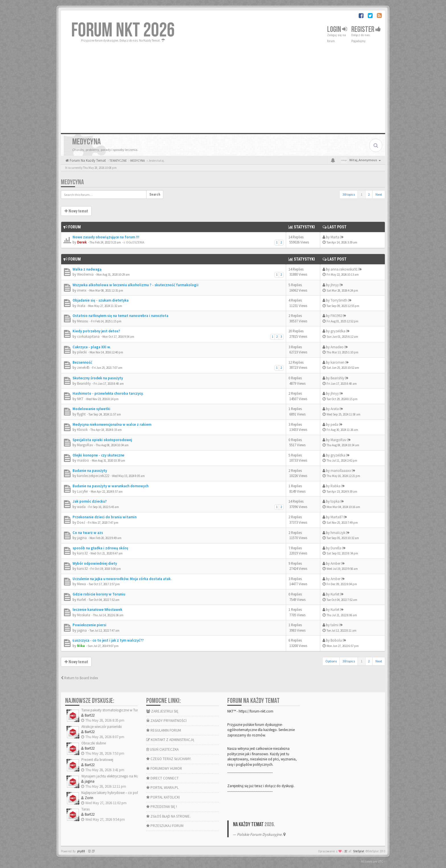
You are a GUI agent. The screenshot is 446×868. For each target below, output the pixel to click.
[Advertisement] (223, 86)
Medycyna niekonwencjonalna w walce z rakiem (112, 424)
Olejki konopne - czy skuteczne (98, 455)
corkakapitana (88, 336)
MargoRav (85, 445)
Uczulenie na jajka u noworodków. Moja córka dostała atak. (122, 579)
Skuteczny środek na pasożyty (98, 378)
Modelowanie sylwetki (91, 409)
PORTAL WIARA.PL (162, 788)
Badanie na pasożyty (90, 471)
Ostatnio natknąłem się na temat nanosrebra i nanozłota (120, 316)
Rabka (335, 486)
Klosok (82, 430)
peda (334, 424)
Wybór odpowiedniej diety (95, 563)
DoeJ (81, 522)
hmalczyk (338, 533)
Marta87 (337, 517)
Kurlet (81, 600)
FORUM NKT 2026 (123, 30)
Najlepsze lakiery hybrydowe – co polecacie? (115, 793)
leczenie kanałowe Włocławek (97, 610)
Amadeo (337, 347)
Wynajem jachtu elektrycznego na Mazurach (115, 776)
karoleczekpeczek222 (93, 476)
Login (337, 29)
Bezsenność (82, 362)
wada (81, 507)
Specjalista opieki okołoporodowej (102, 440)
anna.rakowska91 (344, 269)
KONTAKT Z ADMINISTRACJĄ (170, 740)
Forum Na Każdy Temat (87, 160)
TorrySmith (339, 300)
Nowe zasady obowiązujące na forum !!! (106, 237)
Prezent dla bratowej (97, 760)
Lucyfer (82, 491)
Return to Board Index (80, 678)
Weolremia (85, 274)
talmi (334, 625)
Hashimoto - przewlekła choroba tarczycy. (108, 393)
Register (366, 29)
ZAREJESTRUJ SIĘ (162, 711)
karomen (337, 362)
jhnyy (335, 285)
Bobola (336, 640)
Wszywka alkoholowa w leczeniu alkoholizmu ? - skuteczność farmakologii (136, 285)
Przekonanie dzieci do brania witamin (105, 517)
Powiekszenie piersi (89, 625)
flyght (81, 414)
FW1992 (336, 316)
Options (331, 661)
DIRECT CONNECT (162, 778)
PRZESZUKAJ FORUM (165, 826)
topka (335, 501)
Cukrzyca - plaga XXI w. (92, 347)
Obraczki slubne (94, 743)
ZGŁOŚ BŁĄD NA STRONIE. (168, 816)
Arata (81, 306)
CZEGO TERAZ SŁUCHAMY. (169, 759)
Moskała (84, 615)
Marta (335, 237)
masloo (83, 460)
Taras (85, 809)
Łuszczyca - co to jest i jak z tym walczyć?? (108, 640)
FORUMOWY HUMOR (164, 768)
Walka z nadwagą (87, 269)
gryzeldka (338, 331)
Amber (335, 563)
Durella (336, 548)
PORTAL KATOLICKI (163, 797)
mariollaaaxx (341, 471)
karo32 (82, 553)
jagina (82, 538)
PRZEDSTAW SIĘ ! (162, 807)
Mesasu (83, 321)
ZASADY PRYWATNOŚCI (166, 721)
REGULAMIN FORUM (164, 730)
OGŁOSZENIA (135, 242)
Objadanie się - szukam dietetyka (101, 300)
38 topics (349, 194)
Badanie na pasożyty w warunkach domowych (111, 486)
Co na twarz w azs (88, 533)
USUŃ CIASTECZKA (162, 749)
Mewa (81, 584)
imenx (82, 290)
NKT (80, 399)
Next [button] (379, 194)
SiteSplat (359, 851)
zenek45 (83, 368)
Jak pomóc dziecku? (90, 501)
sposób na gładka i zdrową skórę (100, 548)
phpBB (81, 851)
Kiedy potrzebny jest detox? (96, 331)
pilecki (82, 352)
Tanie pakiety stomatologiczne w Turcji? (112, 710)
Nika (81, 646)
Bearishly (84, 383)
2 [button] (369, 194)
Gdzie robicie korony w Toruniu (99, 594)
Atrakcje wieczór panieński (102, 727)
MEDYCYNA (72, 182)
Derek (82, 242)
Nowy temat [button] (76, 211)
